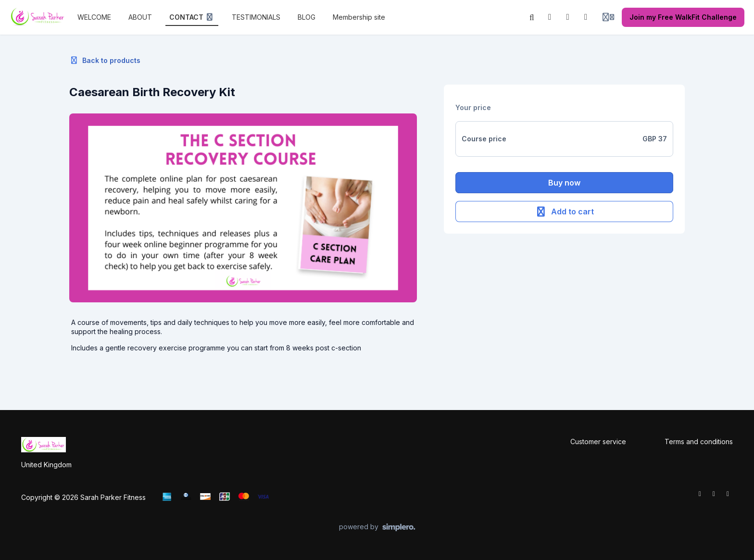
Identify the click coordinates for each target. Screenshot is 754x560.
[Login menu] (608, 17)
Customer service (598, 442)
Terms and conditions (699, 442)
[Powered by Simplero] (377, 527)
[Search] (532, 17)
